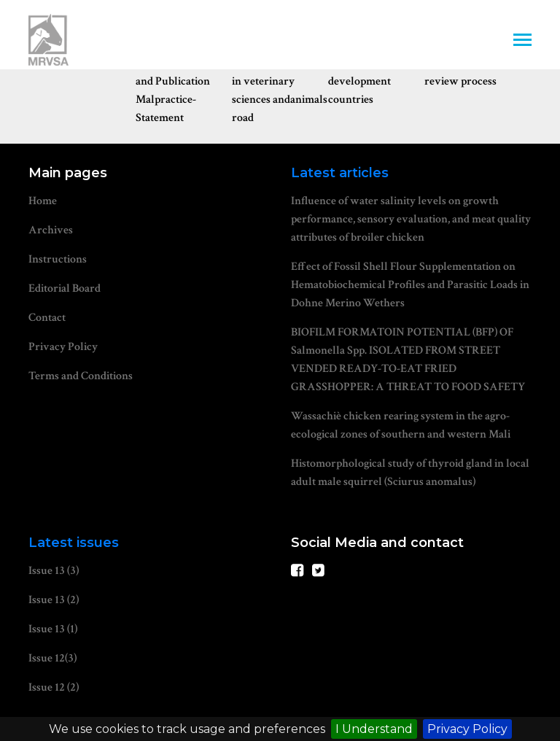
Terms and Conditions (81, 376)
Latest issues (74, 543)
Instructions (58, 259)
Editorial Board (65, 288)
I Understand (374, 729)
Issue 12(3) (52, 658)
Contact (47, 318)
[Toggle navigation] (522, 41)
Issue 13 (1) (53, 629)
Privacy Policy (467, 729)
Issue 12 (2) (54, 687)
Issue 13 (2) (54, 600)
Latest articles (340, 173)
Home (43, 201)
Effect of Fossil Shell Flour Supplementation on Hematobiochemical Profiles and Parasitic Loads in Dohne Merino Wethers (410, 285)
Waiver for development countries (359, 81)
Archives (51, 230)
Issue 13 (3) (54, 571)
